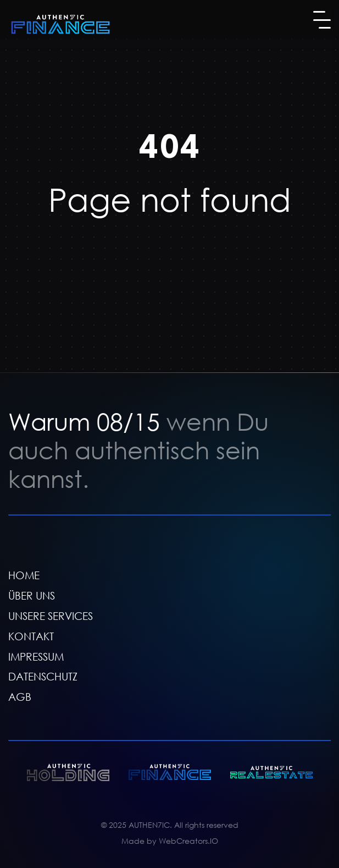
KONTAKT (31, 636)
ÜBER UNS (32, 595)
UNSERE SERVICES (51, 616)
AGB (20, 697)
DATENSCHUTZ (43, 677)
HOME (24, 575)
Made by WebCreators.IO (170, 841)
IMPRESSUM (36, 657)
